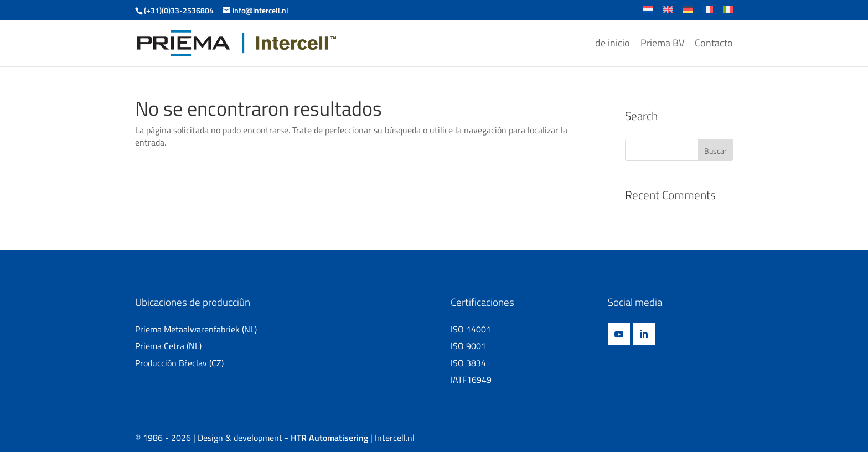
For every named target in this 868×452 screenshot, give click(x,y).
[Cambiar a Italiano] (728, 13)
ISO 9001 (468, 346)
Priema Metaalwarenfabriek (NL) (196, 329)
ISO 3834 (468, 363)
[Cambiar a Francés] (708, 13)
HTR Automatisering (329, 438)
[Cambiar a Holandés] (648, 13)
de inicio (613, 44)
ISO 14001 (471, 329)
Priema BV (662, 44)
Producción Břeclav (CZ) (179, 363)
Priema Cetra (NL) (168, 346)
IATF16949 (471, 380)
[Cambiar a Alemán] (688, 13)
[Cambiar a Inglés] (668, 13)
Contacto (714, 44)
